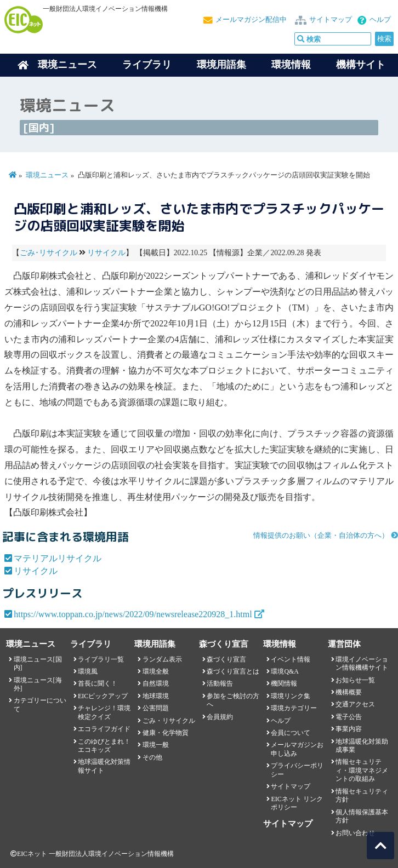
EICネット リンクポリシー (297, 803)
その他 (152, 757)
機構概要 (349, 692)
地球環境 (156, 696)
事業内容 (349, 729)
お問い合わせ (355, 833)
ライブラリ (147, 65)
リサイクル (106, 253)
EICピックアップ (103, 696)
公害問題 (156, 708)
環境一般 (156, 745)
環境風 (88, 671)
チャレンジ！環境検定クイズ (104, 712)
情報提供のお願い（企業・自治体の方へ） (321, 536)
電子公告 (349, 717)
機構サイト (361, 65)
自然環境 (156, 683)
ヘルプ (380, 20)
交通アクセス (355, 704)
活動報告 (220, 683)
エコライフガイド (104, 729)
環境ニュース (47, 175)
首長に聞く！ (98, 683)
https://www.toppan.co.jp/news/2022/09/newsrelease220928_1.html (133, 614)
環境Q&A (285, 671)
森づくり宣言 (226, 659)
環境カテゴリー (294, 708)
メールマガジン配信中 (251, 20)
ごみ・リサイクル (169, 721)
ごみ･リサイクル (49, 253)
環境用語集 (221, 65)
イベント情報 (291, 659)
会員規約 (220, 717)
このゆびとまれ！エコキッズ (104, 746)
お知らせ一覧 (355, 680)
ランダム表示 (162, 659)
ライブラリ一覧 (101, 659)
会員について (291, 733)
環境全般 (156, 671)
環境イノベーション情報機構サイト (362, 663)
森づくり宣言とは (233, 671)
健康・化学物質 (166, 733)
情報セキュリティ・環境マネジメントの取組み (362, 770)
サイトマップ (331, 20)
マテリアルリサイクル (58, 558)
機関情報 (284, 683)
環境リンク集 (291, 696)
